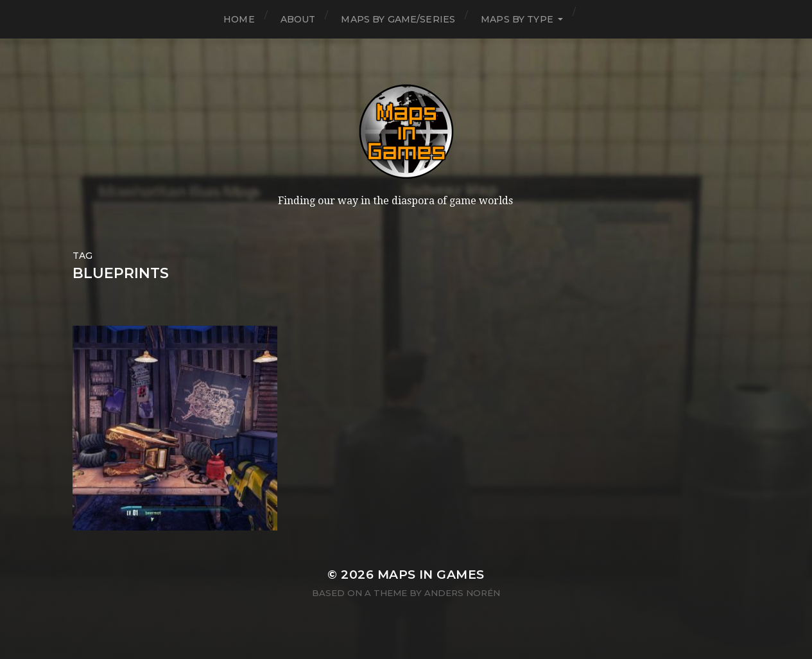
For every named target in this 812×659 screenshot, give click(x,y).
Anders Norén (462, 593)
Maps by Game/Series (398, 19)
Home (239, 19)
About (298, 19)
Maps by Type (517, 19)
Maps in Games (431, 575)
